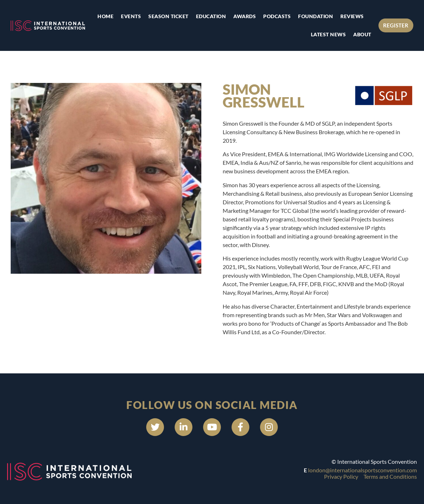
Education (211, 16)
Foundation (316, 16)
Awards (245, 16)
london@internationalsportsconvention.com (362, 470)
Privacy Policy (341, 476)
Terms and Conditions (390, 476)
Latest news (328, 34)
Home (105, 16)
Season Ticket (168, 16)
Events (131, 16)
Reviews (352, 16)
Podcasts (277, 16)
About (362, 34)
